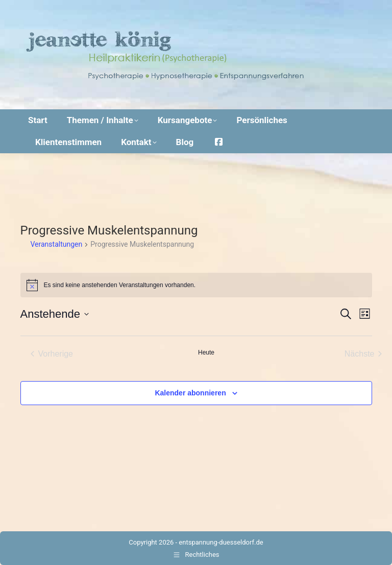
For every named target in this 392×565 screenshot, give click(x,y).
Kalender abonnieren (190, 393)
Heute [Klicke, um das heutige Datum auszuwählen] (206, 352)
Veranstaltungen (57, 244)
